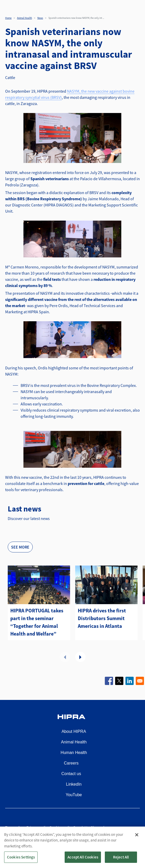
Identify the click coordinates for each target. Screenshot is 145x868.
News (40, 18)
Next (80, 657)
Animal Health (24, 18)
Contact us (71, 774)
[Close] (137, 840)
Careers (71, 763)
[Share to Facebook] (109, 681)
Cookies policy (61, 828)
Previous (65, 657)
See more (20, 547)
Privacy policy (38, 828)
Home (8, 18)
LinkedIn (74, 784)
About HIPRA (74, 731)
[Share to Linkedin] (130, 681)
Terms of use (16, 828)
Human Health (74, 753)
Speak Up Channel (89, 828)
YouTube (74, 795)
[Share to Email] (140, 681)
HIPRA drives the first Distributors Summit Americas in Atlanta (102, 618)
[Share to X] (119, 681)
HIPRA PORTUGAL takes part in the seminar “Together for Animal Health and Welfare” (37, 622)
